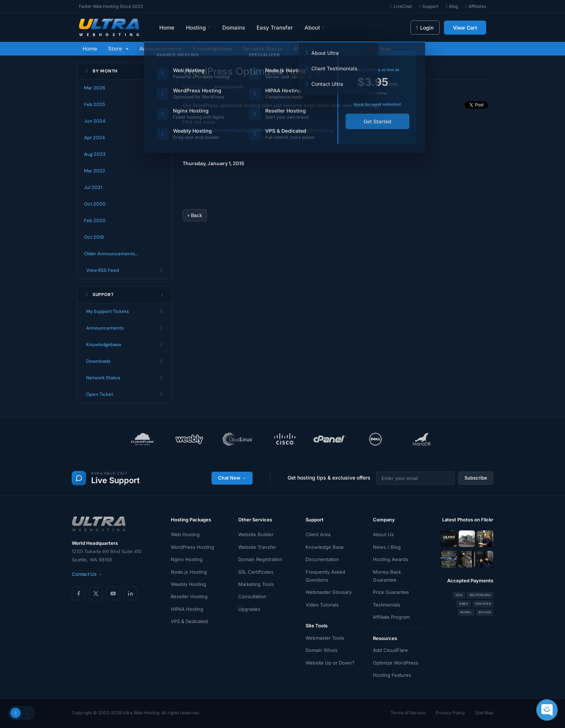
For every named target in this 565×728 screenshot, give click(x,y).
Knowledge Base (325, 547)
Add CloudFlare (390, 650)
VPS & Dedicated (189, 621)
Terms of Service (408, 713)
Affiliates (304, 49)
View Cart (465, 28)
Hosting (198, 28)
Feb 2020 (95, 220)
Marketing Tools (256, 584)
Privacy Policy (450, 713)
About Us (383, 534)
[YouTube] (113, 594)
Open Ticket (124, 394)
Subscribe (476, 478)
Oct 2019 (94, 237)
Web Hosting (185, 534)
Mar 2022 (95, 171)
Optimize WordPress (396, 663)
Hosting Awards (391, 559)
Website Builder (256, 534)
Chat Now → (232, 478)
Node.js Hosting (189, 572)
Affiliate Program (391, 617)
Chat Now (378, 49)
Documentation (322, 559)
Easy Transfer (275, 28)
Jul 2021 (93, 187)
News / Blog (387, 547)
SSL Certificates (256, 572)
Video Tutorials (322, 605)
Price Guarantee (391, 592)
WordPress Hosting (192, 547)
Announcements (161, 49)
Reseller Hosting (189, 596)
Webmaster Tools (325, 638)
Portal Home (194, 87)
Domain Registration (260, 559)
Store (118, 49)
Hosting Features (392, 675)
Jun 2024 (95, 121)
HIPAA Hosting (187, 609)
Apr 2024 (94, 138)
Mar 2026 (95, 88)
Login (425, 28)
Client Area (318, 534)
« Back (195, 215)
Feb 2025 (95, 104)
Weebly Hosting (188, 584)
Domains (234, 28)
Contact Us (341, 49)
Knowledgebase (213, 49)
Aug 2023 (95, 154)
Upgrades (249, 609)
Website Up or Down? (330, 663)
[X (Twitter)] (96, 594)
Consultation (252, 596)
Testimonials (387, 605)
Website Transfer (257, 547)
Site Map (484, 713)
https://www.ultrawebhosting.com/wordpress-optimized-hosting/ (259, 130)
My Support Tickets (124, 312)
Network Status (263, 49)
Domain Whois (322, 650)
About (315, 28)
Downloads (124, 361)
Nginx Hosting (187, 559)
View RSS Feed (124, 270)
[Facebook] (79, 594)
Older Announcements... (111, 254)
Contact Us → (87, 574)
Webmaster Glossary (329, 592)
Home (167, 28)
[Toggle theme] (22, 713)
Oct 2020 (95, 204)
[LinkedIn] (130, 594)
